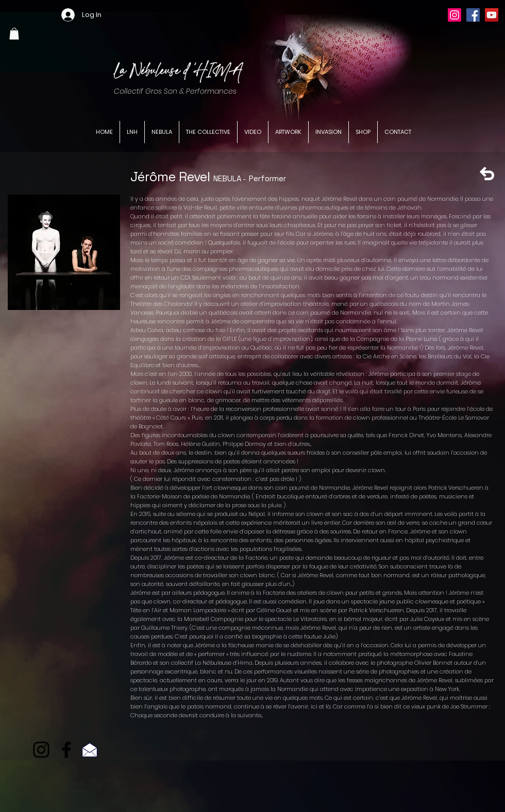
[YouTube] (492, 15)
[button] (14, 34)
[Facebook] (473, 15)
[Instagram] (454, 15)
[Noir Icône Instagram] (41, 750)
